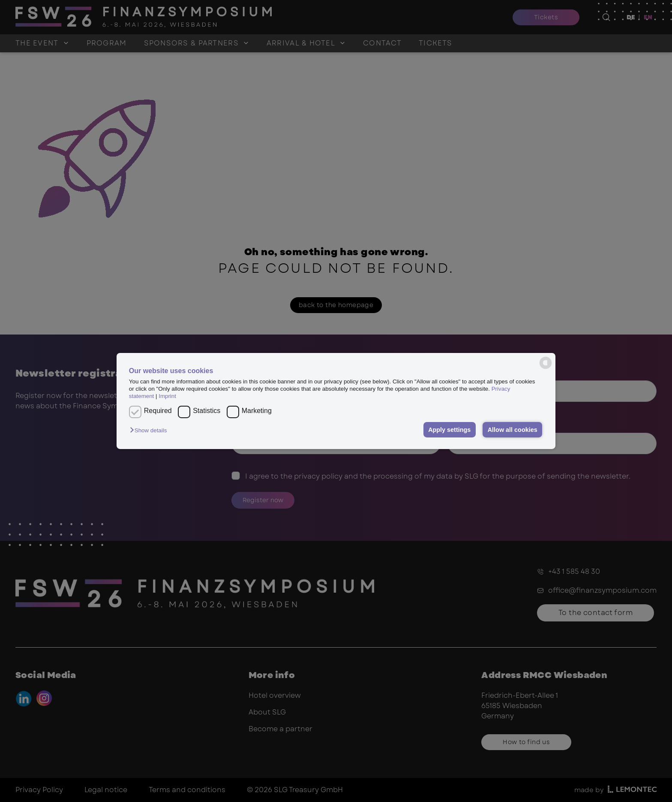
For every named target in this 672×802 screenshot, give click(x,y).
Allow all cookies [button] (513, 430)
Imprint (167, 396)
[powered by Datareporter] (546, 363)
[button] (150, 430)
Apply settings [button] (449, 430)
